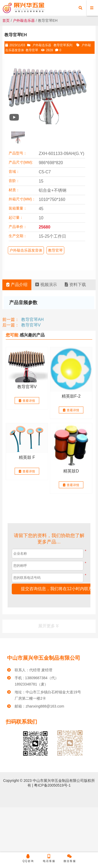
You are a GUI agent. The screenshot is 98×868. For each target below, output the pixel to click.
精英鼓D (71, 471)
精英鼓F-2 (71, 396)
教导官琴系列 (63, 45)
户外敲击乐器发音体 (26, 250)
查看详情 (27, 401)
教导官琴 (32, 50)
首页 (6, 20)
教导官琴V (31, 325)
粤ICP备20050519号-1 (52, 785)
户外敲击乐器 (24, 20)
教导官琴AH (32, 319)
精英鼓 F (27, 457)
